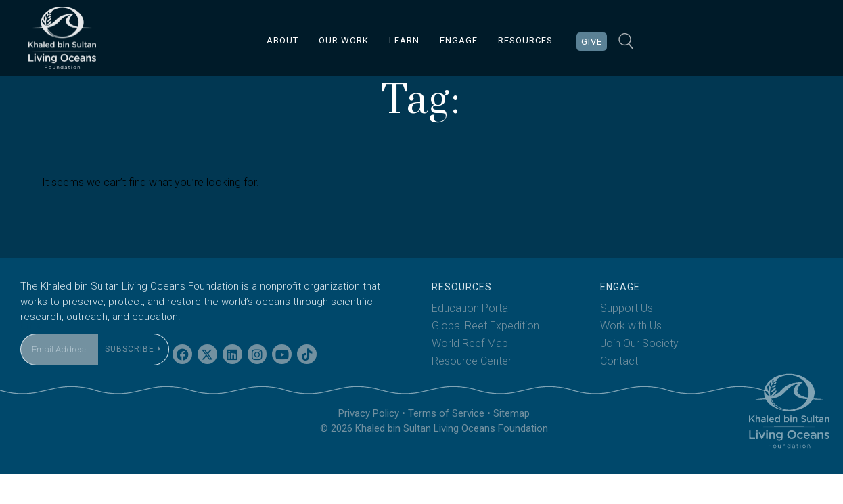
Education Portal (471, 339)
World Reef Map (470, 374)
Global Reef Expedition (485, 356)
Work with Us (631, 356)
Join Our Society (639, 374)
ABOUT (282, 40)
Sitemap (511, 444)
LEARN (404, 40)
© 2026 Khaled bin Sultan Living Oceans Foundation (434, 459)
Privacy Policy (369, 444)
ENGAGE (459, 40)
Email (33, 356)
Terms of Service (446, 444)
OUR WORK (344, 40)
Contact (619, 391)
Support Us (626, 339)
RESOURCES (525, 40)
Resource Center (472, 391)
